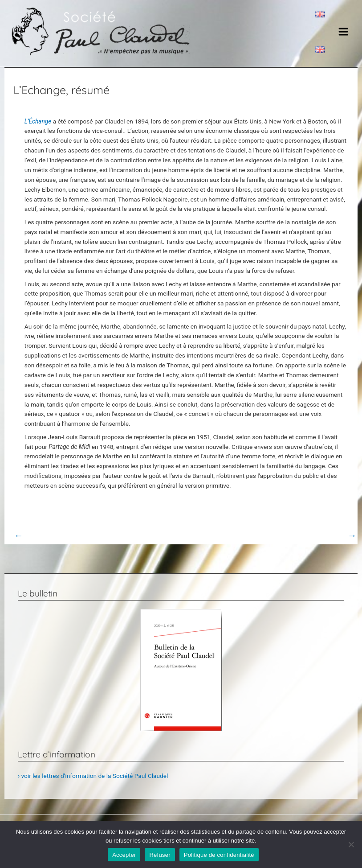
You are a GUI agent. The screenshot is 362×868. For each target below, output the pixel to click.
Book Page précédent (48, 535)
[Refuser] (351, 844)
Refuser (160, 855)
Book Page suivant (326, 535)
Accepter (124, 855)
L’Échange (39, 121)
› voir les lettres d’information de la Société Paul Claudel (93, 776)
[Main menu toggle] (344, 31)
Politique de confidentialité (219, 855)
